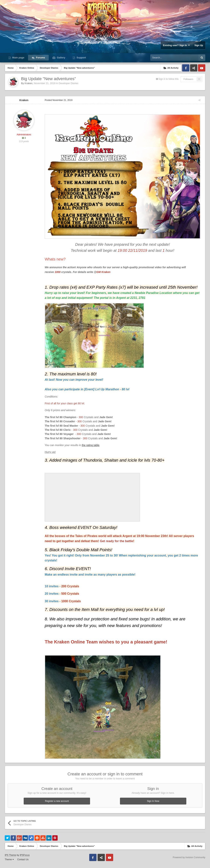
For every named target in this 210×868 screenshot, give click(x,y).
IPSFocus (25, 858)
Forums (40, 58)
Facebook (186, 68)
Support (81, 58)
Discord (194, 68)
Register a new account (57, 804)
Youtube (202, 68)
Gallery (61, 58)
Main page (18, 58)
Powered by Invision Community (189, 860)
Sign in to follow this (168, 79)
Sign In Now (153, 804)
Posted (57, 100)
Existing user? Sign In (176, 45)
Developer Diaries (69, 83)
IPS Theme (10, 858)
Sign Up (199, 45)
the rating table (89, 448)
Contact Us (23, 863)
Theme (9, 863)
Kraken (29, 83)
